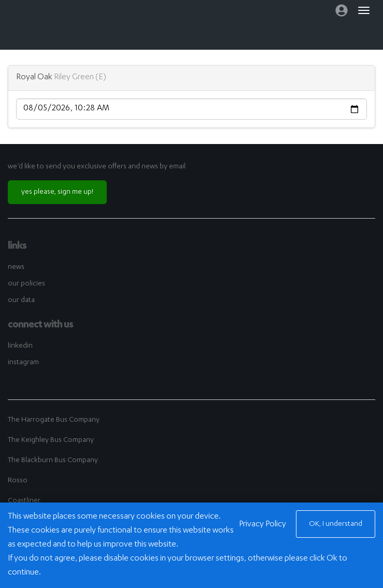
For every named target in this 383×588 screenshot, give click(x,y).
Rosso (18, 481)
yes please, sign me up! (57, 192)
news (16, 267)
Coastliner (24, 501)
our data (21, 300)
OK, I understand (336, 524)
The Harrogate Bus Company (54, 420)
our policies (26, 284)
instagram (23, 363)
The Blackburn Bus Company (53, 461)
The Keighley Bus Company (51, 440)
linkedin (20, 346)
